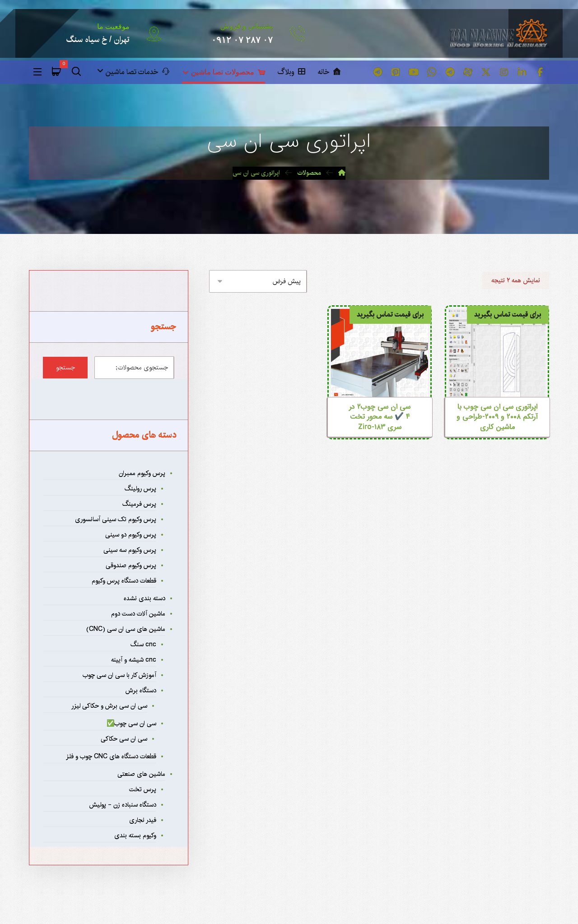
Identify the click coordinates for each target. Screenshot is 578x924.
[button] (540, 72)
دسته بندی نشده (144, 598)
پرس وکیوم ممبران (142, 473)
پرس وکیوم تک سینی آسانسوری (116, 519)
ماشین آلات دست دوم (138, 613)
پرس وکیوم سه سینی (130, 550)
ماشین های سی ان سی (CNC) (126, 629)
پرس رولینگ (140, 488)
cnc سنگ (143, 644)
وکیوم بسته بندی (135, 835)
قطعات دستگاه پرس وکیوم (124, 580)
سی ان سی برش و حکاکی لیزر (109, 705)
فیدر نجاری (143, 820)
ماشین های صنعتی (141, 774)
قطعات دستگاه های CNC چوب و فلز (111, 756)
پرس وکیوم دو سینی (131, 534)
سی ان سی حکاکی (124, 738)
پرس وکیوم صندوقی (131, 565)
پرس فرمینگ (139, 504)
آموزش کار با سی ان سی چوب (119, 675)
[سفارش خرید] (258, 281)
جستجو (65, 367)
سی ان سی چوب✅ (131, 723)
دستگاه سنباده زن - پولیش (123, 804)
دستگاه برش (141, 690)
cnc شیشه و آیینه (134, 659)
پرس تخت (143, 789)
